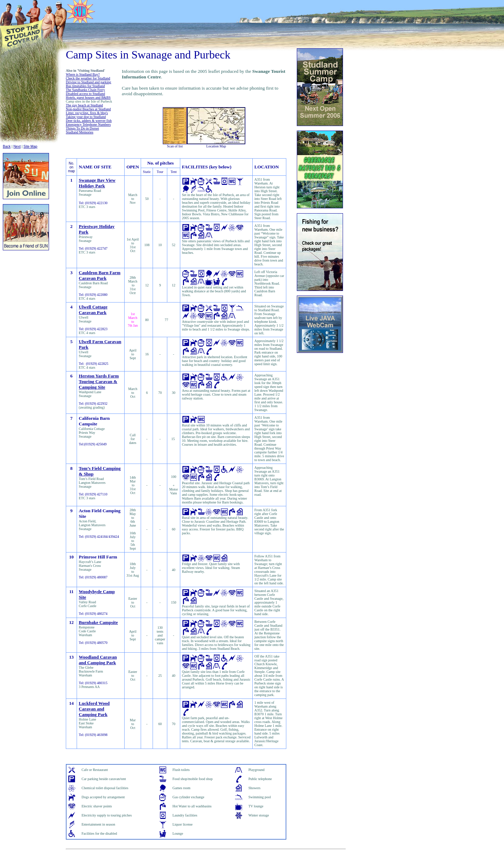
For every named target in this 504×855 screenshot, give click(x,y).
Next (17, 147)
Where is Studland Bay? (83, 74)
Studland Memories (80, 132)
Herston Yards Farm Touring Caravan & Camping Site (99, 381)
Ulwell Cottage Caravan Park (93, 310)
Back (7, 147)
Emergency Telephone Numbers (88, 124)
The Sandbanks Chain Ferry (85, 90)
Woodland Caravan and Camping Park (98, 660)
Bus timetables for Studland (85, 86)
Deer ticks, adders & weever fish (89, 121)
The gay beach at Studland (84, 105)
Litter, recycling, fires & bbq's (87, 113)
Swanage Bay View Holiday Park (97, 183)
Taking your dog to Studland (86, 117)
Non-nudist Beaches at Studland (88, 109)
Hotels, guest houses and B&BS (88, 98)
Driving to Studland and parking (88, 82)
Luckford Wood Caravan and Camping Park (94, 709)
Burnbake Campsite (98, 622)
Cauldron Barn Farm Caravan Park (100, 275)
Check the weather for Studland (88, 78)
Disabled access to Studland (85, 94)
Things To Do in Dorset (82, 128)
